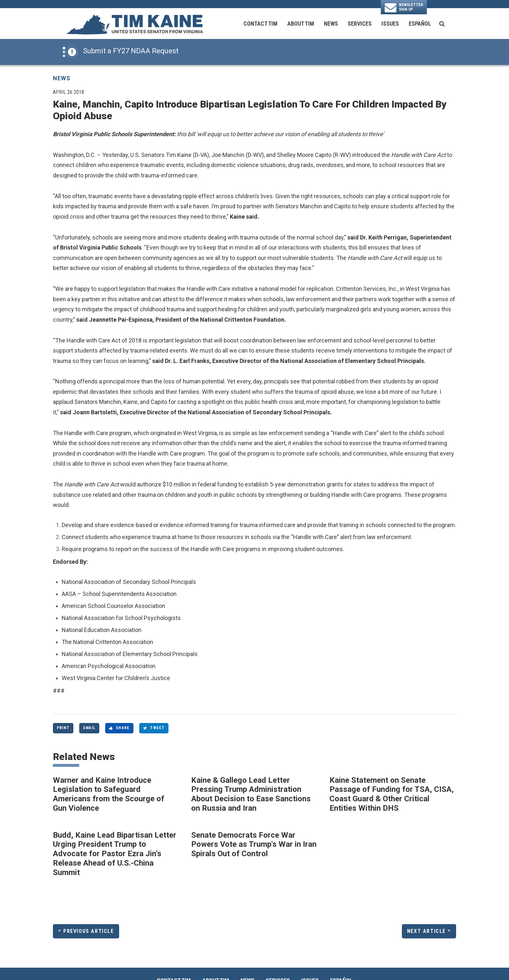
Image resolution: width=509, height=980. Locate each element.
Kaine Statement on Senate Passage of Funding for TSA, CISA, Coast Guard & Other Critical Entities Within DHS (392, 794)
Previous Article (89, 931)
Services (360, 24)
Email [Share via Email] (89, 728)
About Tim (301, 24)
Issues (390, 24)
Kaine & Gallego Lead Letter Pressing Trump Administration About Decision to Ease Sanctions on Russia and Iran (251, 794)
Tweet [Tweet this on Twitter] (154, 728)
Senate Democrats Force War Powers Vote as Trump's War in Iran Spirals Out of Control (254, 845)
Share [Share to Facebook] (119, 728)
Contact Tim (261, 24)
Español (420, 24)
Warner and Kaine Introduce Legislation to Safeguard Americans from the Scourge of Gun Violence (109, 794)
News (331, 24)
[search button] (442, 24)
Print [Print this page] (63, 728)
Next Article (426, 931)
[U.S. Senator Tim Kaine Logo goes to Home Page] (134, 24)
